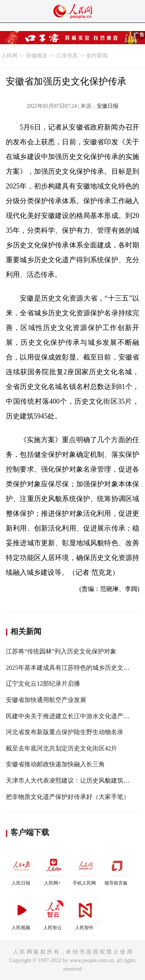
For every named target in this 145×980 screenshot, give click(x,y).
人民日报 (22, 869)
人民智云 (53, 913)
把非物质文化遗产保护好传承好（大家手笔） (68, 797)
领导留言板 (117, 869)
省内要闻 (97, 56)
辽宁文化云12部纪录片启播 (43, 684)
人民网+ (53, 869)
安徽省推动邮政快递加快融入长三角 (55, 764)
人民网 (9, 56)
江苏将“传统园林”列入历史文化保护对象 (61, 651)
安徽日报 (107, 106)
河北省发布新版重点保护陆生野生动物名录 (65, 732)
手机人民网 (85, 869)
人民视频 (22, 913)
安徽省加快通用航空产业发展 (46, 700)
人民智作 (85, 913)
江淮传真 (67, 56)
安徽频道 (37, 56)
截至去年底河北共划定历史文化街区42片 (61, 748)
